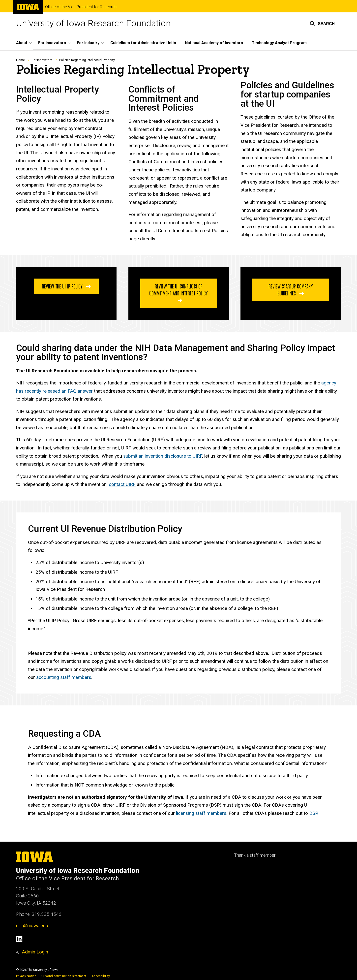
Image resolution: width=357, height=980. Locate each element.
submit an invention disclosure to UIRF (163, 456)
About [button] (22, 43)
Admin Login (35, 952)
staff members (211, 813)
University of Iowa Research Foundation (93, 23)
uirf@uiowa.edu (32, 926)
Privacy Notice (26, 976)
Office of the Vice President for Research (81, 7)
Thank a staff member (255, 855)
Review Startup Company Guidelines (291, 289)
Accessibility (101, 976)
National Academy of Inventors (214, 43)
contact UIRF (122, 484)
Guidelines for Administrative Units (143, 43)
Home (20, 60)
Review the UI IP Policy (66, 286)
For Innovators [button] (52, 43)
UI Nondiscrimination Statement (64, 976)
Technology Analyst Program (279, 43)
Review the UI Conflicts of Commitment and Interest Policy (178, 293)
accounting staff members (64, 677)
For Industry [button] (88, 43)
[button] (322, 24)
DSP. (314, 813)
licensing (186, 813)
